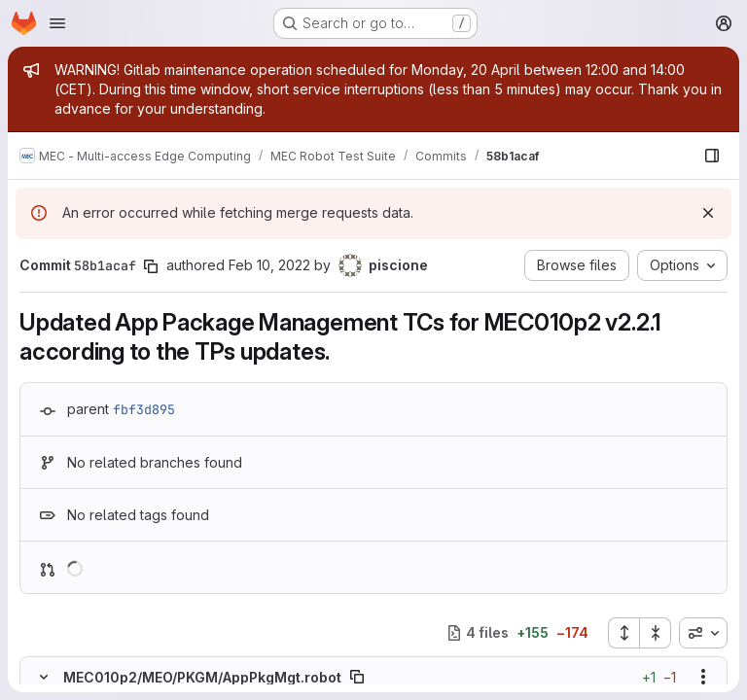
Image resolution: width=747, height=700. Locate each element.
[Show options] (703, 677)
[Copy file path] (357, 677)
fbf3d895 (144, 409)
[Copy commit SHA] (151, 266)
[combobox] (703, 633)
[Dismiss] (708, 213)
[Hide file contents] (44, 677)
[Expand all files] (623, 633)
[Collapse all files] (656, 633)
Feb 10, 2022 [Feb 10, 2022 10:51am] (269, 265)
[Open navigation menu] (57, 23)
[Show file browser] (712, 156)
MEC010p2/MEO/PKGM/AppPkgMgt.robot (202, 677)
